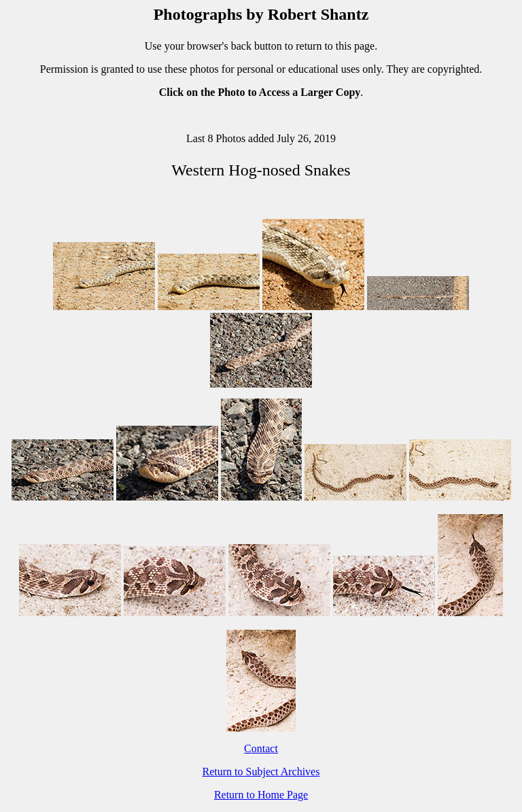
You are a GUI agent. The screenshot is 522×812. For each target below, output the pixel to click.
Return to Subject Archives (261, 772)
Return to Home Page (261, 795)
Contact (261, 748)
